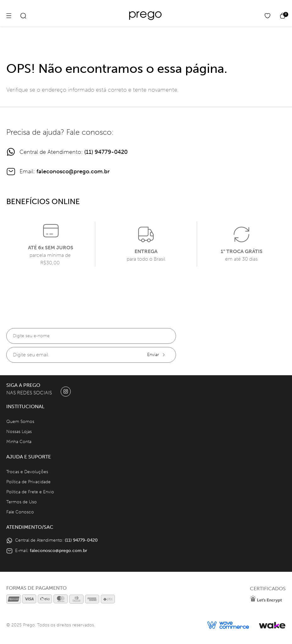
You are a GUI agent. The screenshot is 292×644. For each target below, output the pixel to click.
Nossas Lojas (19, 432)
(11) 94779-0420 (106, 152)
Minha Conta (19, 442)
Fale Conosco (20, 512)
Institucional (25, 406)
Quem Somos (20, 422)
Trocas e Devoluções (27, 472)
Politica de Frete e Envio (30, 492)
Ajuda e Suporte (29, 457)
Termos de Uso (22, 502)
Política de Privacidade (28, 482)
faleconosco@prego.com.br (73, 171)
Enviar (156, 355)
